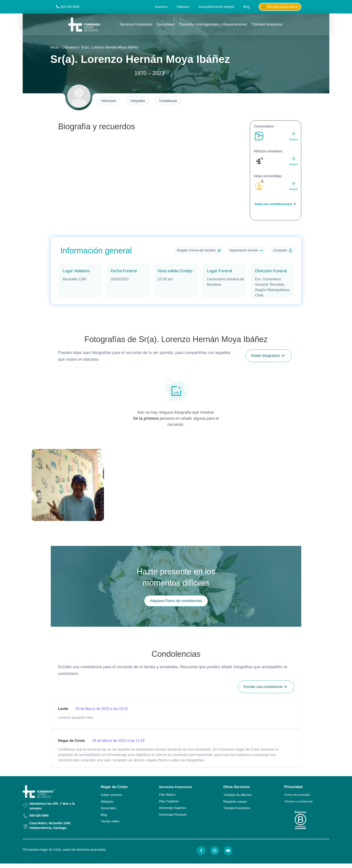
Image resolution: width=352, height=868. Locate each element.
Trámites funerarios (267, 24)
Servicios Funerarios (136, 24)
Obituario (183, 7)
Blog (246, 7)
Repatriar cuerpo (235, 802)
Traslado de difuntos (238, 795)
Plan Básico (167, 795)
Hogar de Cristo (114, 787)
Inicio (54, 47)
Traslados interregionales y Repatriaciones (213, 24)
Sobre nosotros (111, 795)
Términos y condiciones (299, 802)
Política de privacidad (297, 795)
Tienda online (110, 821)
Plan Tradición (169, 801)
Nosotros (161, 7)
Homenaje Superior (173, 808)
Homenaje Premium (173, 815)
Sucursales (166, 24)
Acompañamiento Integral (216, 7)
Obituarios (70, 47)
